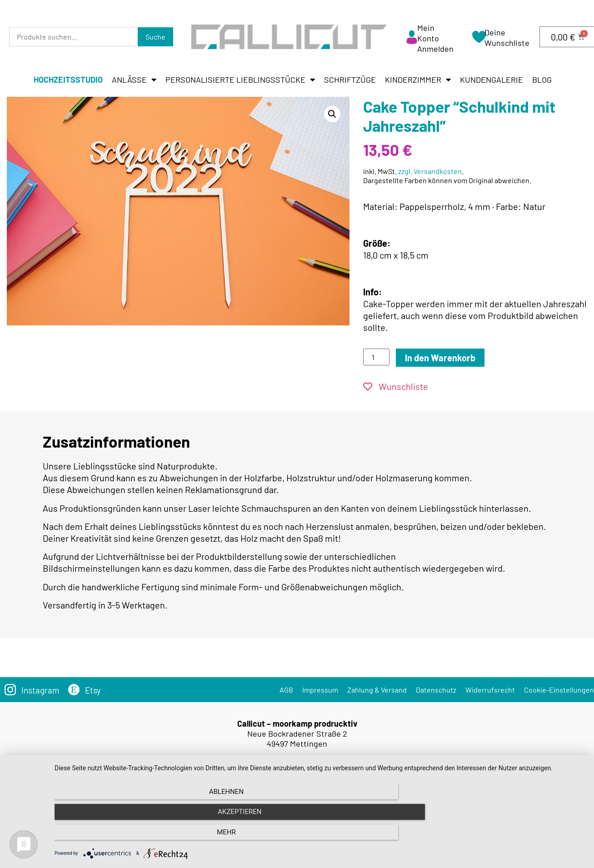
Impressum (320, 690)
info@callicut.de (311, 770)
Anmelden (435, 49)
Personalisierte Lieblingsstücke (240, 80)
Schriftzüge (350, 80)
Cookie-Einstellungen (559, 690)
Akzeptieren (319, 837)
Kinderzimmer (418, 80)
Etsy (96, 690)
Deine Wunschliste (507, 37)
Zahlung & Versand (377, 690)
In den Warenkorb (440, 358)
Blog (542, 80)
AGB (286, 690)
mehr (505, 837)
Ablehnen (134, 837)
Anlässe (134, 80)
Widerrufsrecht (490, 690)
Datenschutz (436, 690)
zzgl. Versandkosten (430, 171)
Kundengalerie (492, 80)
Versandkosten (313, 796)
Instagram (41, 690)
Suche (155, 37)
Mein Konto (428, 33)
